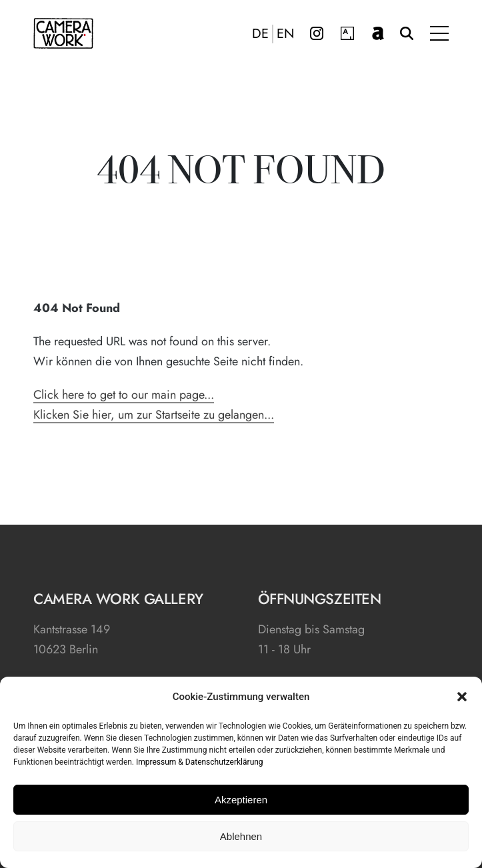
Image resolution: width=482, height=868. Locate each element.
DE (260, 34)
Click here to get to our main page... (124, 395)
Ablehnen (241, 836)
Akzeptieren (241, 800)
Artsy (347, 33)
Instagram (317, 33)
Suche (407, 33)
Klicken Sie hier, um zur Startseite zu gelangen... (154, 415)
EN (286, 34)
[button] (462, 697)
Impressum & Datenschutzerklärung (200, 762)
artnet (378, 33)
